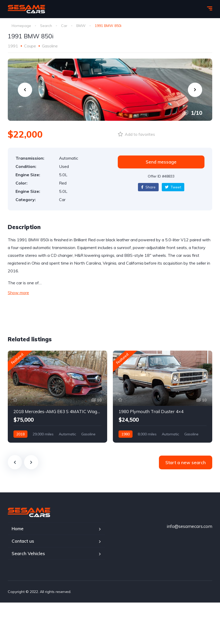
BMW (81, 26)
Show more (18, 293)
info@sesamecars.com (189, 526)
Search (46, 26)
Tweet (173, 187)
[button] (161, 162)
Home (18, 529)
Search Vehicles (28, 553)
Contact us (23, 541)
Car (64, 26)
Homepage (21, 26)
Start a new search (186, 462)
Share (148, 187)
